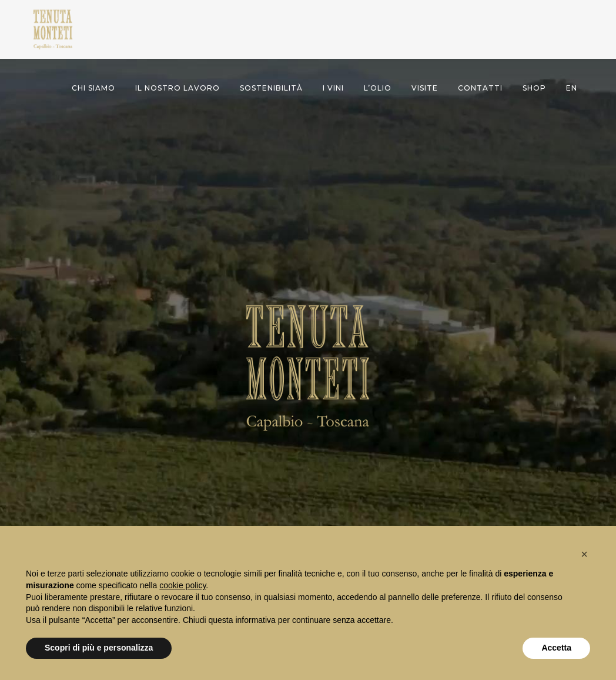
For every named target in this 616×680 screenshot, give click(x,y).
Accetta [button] (556, 648)
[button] (584, 554)
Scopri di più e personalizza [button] (99, 648)
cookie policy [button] (183, 585)
